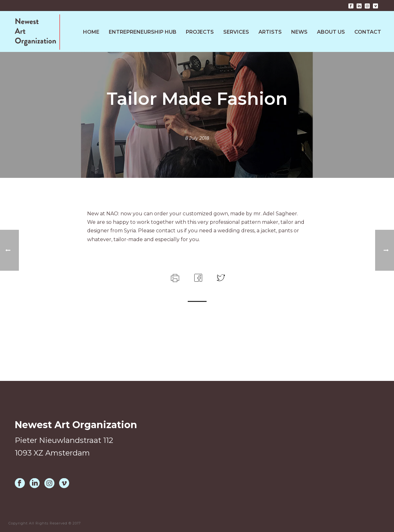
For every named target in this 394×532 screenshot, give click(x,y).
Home (91, 32)
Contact (368, 32)
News (299, 32)
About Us (331, 32)
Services (236, 32)
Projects (200, 32)
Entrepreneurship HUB (143, 32)
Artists (270, 32)
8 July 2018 (197, 138)
